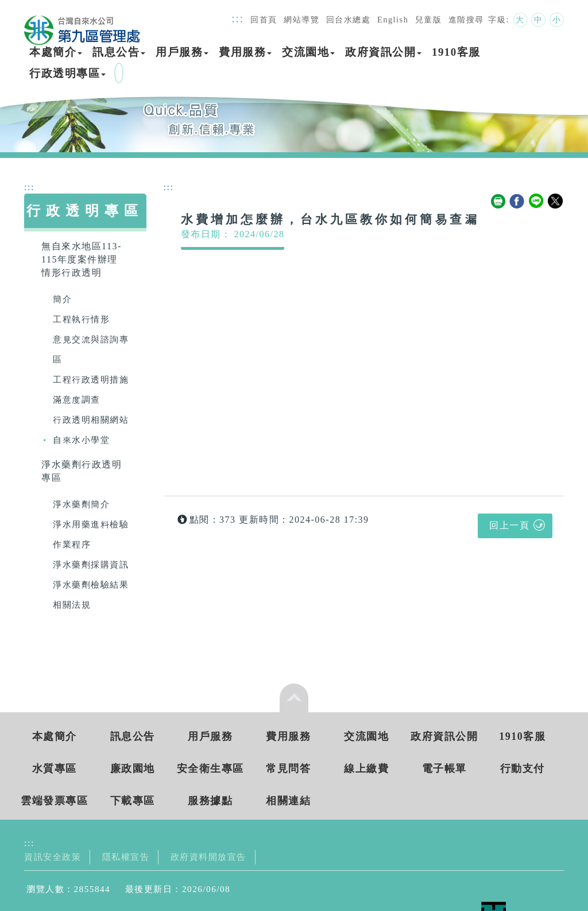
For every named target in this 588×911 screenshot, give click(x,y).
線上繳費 (366, 769)
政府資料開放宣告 (208, 857)
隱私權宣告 (126, 857)
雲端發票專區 (54, 801)
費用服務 (245, 52)
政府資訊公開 (383, 52)
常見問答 (288, 769)
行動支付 (523, 769)
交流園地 (308, 52)
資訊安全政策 (53, 857)
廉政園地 (133, 769)
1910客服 (456, 52)
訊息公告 (119, 52)
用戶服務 (182, 52)
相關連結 (288, 801)
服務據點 (210, 801)
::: (238, 18)
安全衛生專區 (210, 769)
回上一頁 (509, 525)
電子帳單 (444, 769)
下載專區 (133, 801)
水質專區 (55, 769)
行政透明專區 (67, 73)
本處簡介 (56, 52)
